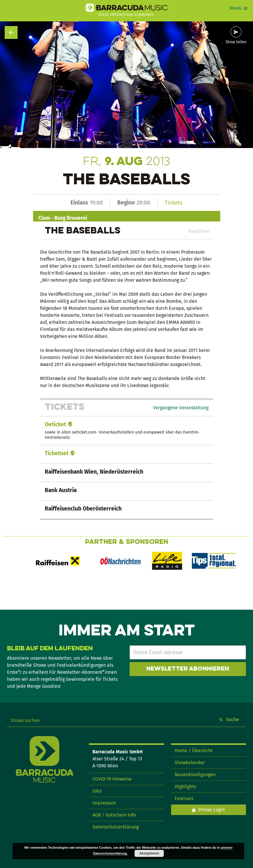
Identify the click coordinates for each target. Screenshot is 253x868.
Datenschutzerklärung (116, 827)
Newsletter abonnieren (188, 669)
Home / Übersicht (194, 751)
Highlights (185, 787)
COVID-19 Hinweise (112, 779)
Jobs (97, 791)
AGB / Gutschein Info (114, 815)
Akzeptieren (149, 853)
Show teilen (236, 42)
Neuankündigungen (195, 775)
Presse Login (211, 810)
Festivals (184, 799)
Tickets (174, 203)
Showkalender (190, 763)
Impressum (104, 803)
